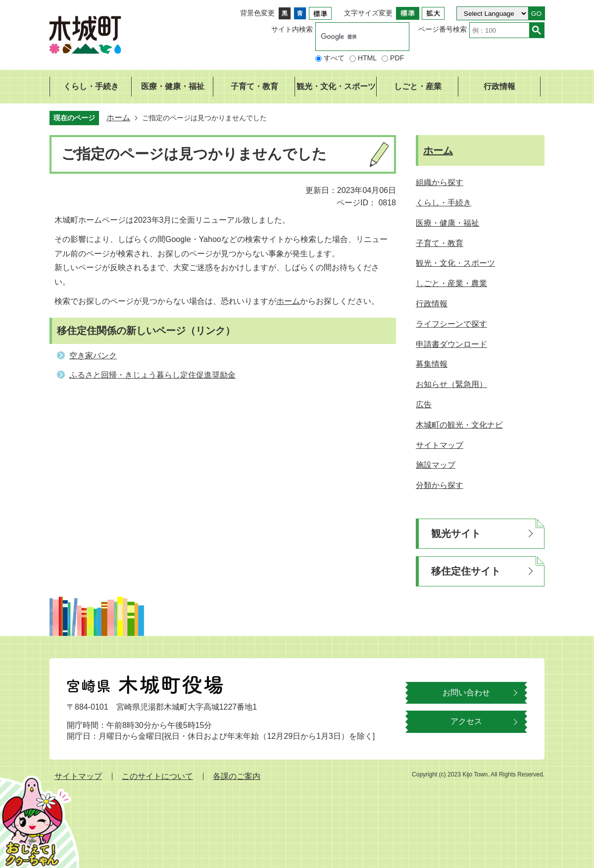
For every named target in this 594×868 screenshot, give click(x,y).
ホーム (118, 118)
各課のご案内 (237, 776)
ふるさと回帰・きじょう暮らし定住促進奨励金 (152, 375)
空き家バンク (93, 356)
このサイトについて (157, 776)
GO (536, 14)
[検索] (352, 37)
